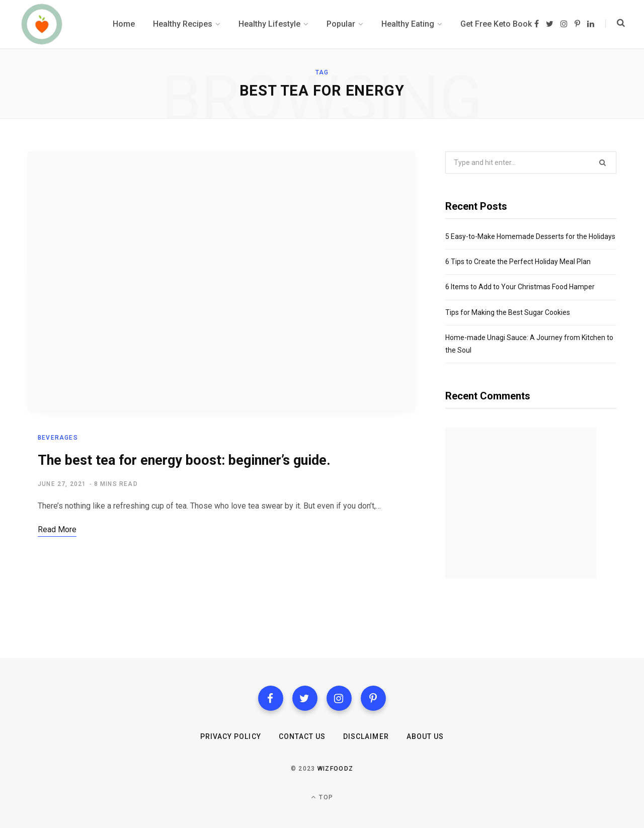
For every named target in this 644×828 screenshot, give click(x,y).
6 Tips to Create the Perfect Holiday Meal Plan (518, 262)
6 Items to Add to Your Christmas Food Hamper (520, 287)
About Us (425, 736)
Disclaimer (366, 736)
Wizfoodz (336, 769)
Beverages (58, 438)
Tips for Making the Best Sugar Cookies (508, 312)
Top (322, 797)
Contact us (302, 736)
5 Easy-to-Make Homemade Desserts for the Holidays (530, 236)
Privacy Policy (231, 736)
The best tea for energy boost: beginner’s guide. (184, 461)
